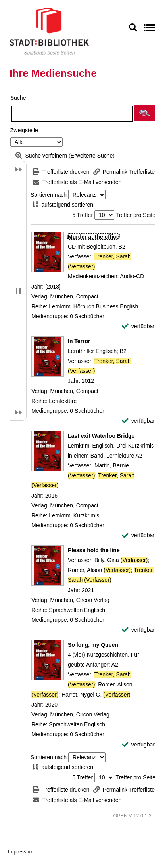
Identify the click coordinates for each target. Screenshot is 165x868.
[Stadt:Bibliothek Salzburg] (49, 31)
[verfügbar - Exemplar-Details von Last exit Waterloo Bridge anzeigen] (138, 535)
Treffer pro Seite (136, 215)
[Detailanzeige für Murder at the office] (94, 237)
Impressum (21, 852)
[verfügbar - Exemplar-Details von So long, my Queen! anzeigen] (138, 745)
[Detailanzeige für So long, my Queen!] (94, 645)
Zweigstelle (24, 130)
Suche (18, 98)
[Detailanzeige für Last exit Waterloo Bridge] (101, 436)
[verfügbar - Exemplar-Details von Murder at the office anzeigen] (138, 326)
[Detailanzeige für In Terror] (79, 341)
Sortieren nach (49, 195)
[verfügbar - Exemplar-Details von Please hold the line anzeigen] (138, 630)
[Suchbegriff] (72, 114)
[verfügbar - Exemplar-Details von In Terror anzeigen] (138, 421)
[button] (145, 113)
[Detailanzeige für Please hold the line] (94, 550)
